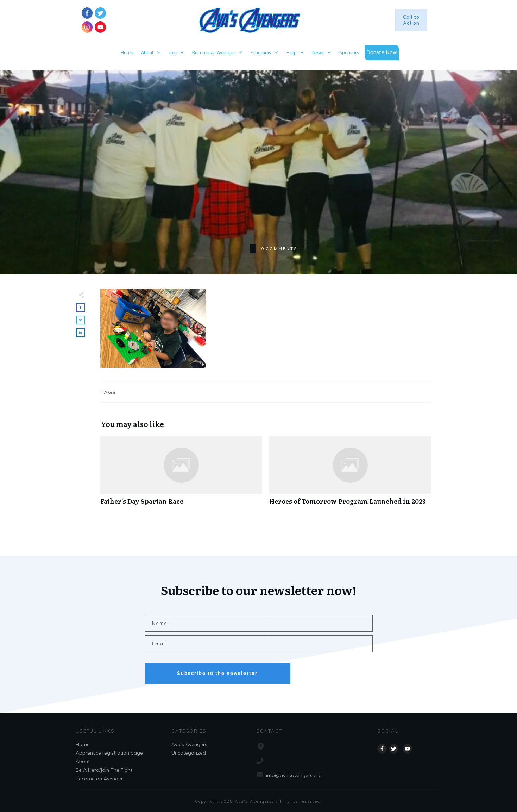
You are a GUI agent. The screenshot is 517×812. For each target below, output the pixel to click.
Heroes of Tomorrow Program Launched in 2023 (350, 474)
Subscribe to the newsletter (217, 673)
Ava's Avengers (189, 744)
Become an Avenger (99, 779)
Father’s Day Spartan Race (181, 474)
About (83, 761)
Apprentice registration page (109, 753)
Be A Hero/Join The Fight (104, 770)
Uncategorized (189, 753)
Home (83, 744)
